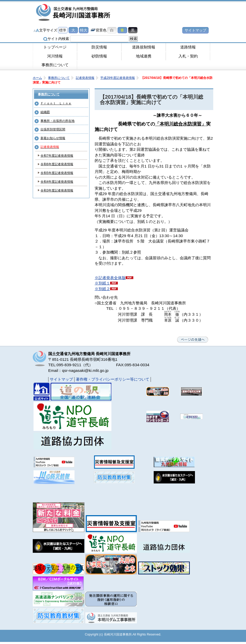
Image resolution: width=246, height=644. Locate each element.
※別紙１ (102, 283)
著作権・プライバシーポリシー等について (113, 379)
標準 (63, 30)
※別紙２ (102, 289)
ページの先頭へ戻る (193, 340)
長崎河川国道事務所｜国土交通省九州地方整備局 (74, 13)
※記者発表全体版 (110, 278)
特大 (84, 30)
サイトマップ (195, 30)
